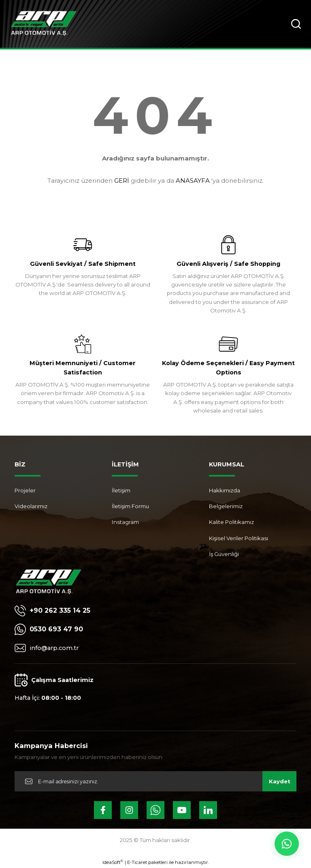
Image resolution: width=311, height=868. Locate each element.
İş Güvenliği (224, 554)
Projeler (25, 490)
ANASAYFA (193, 181)
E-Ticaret (137, 862)
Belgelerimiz (226, 506)
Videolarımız (31, 506)
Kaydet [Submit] (280, 781)
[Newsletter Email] (155, 781)
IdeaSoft (113, 862)
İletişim (121, 490)
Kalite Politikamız (231, 522)
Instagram (125, 522)
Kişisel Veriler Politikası (239, 538)
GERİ (122, 181)
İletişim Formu (130, 506)
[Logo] (44, 24)
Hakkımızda (225, 490)
